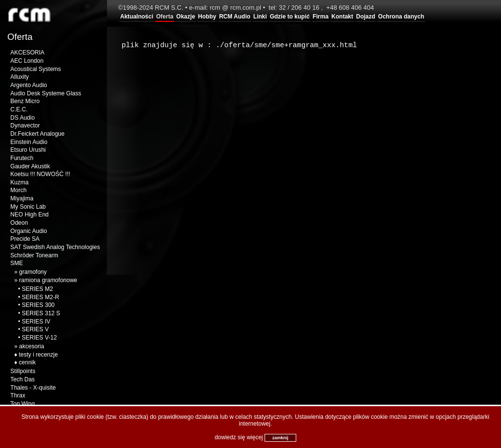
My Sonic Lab (28, 207)
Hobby (207, 17)
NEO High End (29, 215)
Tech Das (22, 379)
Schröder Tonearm (34, 255)
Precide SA (25, 239)
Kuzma (19, 182)
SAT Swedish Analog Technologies (55, 247)
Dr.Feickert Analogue (37, 134)
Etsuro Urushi (28, 150)
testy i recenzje (38, 355)
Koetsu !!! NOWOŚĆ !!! (40, 174)
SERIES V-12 (39, 338)
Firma (321, 17)
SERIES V (35, 329)
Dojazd (366, 17)
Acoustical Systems (36, 69)
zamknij (280, 438)
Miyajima (22, 198)
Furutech (22, 158)
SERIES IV (36, 322)
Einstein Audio (29, 142)
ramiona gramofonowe (48, 280)
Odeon (19, 223)
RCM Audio (234, 17)
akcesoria (31, 346)
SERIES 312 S (41, 313)
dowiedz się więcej (239, 437)
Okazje (186, 17)
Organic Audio (28, 231)
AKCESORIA (27, 53)
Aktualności (137, 17)
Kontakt (342, 17)
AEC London (27, 61)
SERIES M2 (37, 289)
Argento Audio (28, 85)
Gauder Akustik (30, 166)
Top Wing (22, 404)
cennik (27, 362)
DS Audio (22, 118)
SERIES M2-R (41, 297)
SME (17, 263)
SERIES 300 (38, 305)
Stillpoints (23, 371)
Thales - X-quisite (33, 388)
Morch (18, 190)
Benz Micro (25, 101)
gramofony (33, 272)
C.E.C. (19, 109)
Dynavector (25, 125)
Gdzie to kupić (290, 17)
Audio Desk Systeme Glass (45, 93)
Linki (260, 17)
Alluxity (19, 77)
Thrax (18, 395)
